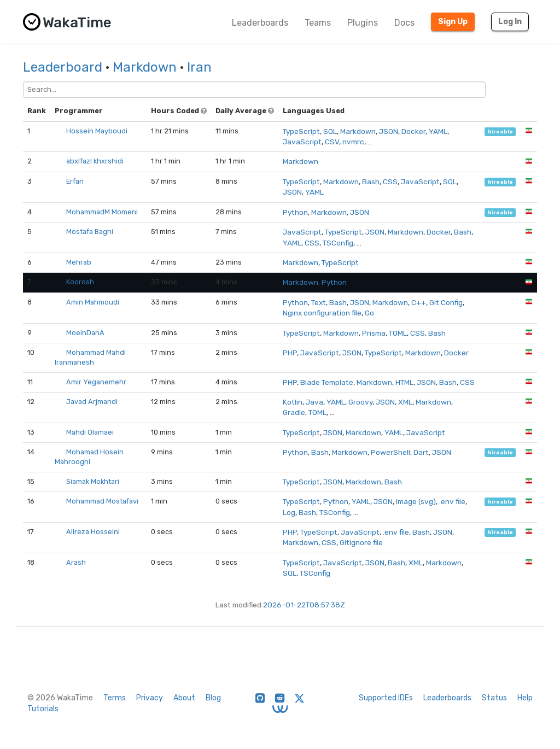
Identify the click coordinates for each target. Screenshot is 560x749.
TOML (398, 333)
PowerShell (390, 452)
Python (295, 212)
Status (494, 698)
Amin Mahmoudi (93, 302)
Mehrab (79, 262)
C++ (419, 302)
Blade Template (327, 382)
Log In (510, 22)
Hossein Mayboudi (97, 131)
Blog (213, 698)
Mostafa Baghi (90, 232)
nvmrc (353, 142)
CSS (390, 182)
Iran (199, 67)
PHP (290, 353)
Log (289, 512)
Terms (115, 698)
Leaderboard (63, 67)
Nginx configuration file (322, 313)
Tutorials (43, 709)
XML (405, 402)
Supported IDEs (386, 698)
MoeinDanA (85, 333)
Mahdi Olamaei (90, 432)
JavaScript (302, 142)
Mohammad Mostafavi (102, 501)
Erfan (75, 181)
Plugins (363, 23)
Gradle (294, 412)
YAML (438, 131)
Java (314, 402)
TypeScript (301, 131)
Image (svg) (416, 501)
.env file (452, 501)
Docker (413, 131)
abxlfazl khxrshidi (95, 161)
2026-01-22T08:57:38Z (304, 605)
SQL (330, 131)
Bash (371, 182)
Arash (76, 562)
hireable (500, 131)
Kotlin (293, 402)
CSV (332, 142)
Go (369, 313)
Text (319, 302)
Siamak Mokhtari (93, 481)
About (184, 698)
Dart (421, 452)
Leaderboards (260, 23)
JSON (389, 131)
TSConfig (338, 243)
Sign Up (453, 22)
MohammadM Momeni (102, 212)
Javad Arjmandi (92, 402)
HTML (404, 382)
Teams (318, 23)
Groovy (360, 402)
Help (525, 698)
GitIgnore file (361, 542)
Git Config (446, 302)
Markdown (145, 67)
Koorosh (80, 282)
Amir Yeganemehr (96, 382)
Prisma (374, 333)
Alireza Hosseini (93, 532)
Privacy (150, 698)
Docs (404, 23)
